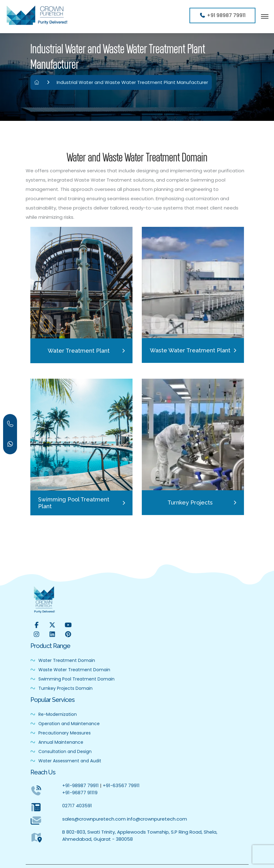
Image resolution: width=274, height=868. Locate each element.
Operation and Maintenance (65, 724)
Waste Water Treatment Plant (190, 350)
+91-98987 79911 (80, 785)
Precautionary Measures (61, 733)
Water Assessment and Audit (66, 761)
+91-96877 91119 (80, 793)
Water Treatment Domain (63, 660)
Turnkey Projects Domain (61, 688)
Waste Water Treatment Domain (70, 670)
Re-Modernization (54, 714)
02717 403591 (77, 806)
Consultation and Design (61, 751)
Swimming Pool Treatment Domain (72, 679)
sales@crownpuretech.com (94, 819)
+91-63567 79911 (121, 785)
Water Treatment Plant (79, 351)
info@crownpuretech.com (157, 819)
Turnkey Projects (190, 502)
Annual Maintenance (57, 742)
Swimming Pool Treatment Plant (74, 503)
